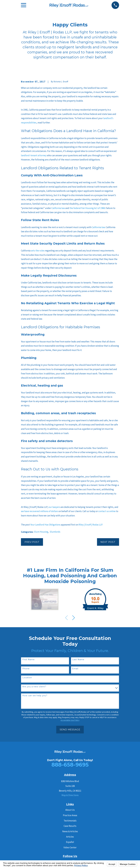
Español (70, 842)
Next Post (108, 542)
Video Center (70, 847)
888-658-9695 (70, 765)
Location (27, 678)
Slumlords (55, 532)
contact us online (107, 511)
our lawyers (54, 507)
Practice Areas (70, 815)
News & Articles (70, 831)
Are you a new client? (34, 687)
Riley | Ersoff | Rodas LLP (90, 525)
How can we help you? (35, 696)
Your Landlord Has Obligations (45, 525)
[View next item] (74, 618)
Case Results (70, 826)
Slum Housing (41, 532)
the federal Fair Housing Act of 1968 (87, 208)
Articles (70, 837)
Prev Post (32, 542)
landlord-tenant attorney (34, 155)
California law (58, 208)
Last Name (78, 660)
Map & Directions (70, 795)
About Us (70, 810)
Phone (26, 669)
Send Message (70, 730)
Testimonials (70, 821)
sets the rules (37, 251)
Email (75, 669)
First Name (28, 660)
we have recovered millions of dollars (40, 511)
